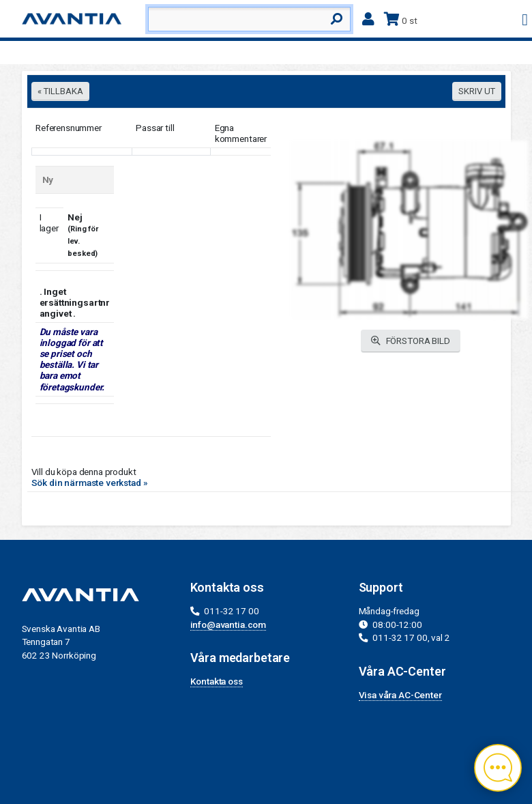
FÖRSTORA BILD (411, 341)
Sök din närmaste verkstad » (90, 483)
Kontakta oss (217, 681)
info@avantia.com (228, 624)
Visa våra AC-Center (400, 695)
